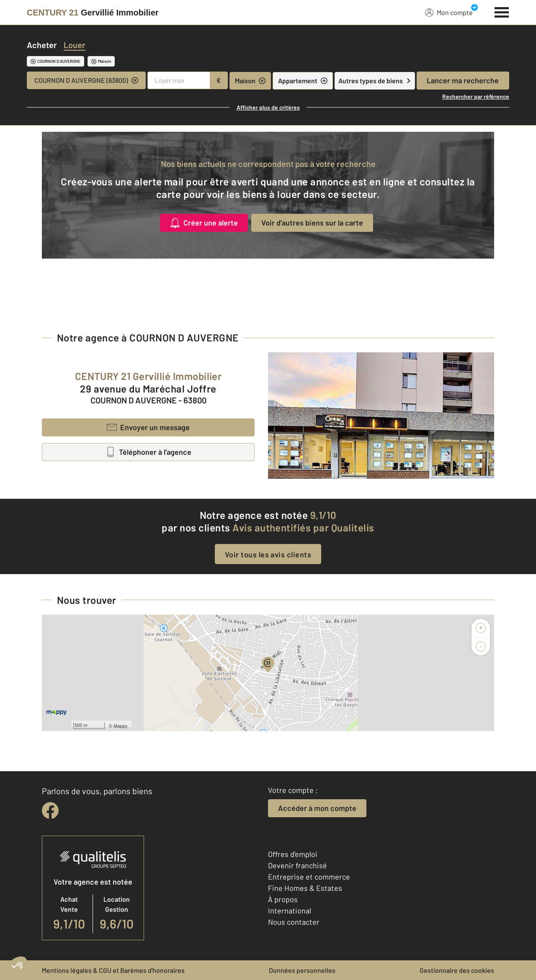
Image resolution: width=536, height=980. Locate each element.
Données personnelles (302, 970)
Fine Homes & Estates (305, 888)
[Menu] (502, 11)
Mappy (120, 726)
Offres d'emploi (293, 854)
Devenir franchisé (298, 865)
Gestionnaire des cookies (457, 970)
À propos (283, 899)
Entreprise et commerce (309, 877)
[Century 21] (93, 13)
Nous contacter (294, 922)
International (290, 911)
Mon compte (449, 12)
